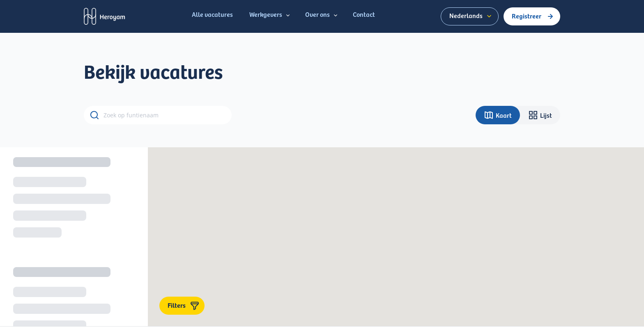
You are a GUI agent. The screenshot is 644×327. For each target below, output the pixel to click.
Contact (364, 14)
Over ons (322, 15)
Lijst (540, 115)
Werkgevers (271, 15)
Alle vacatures (212, 14)
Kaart (498, 115)
